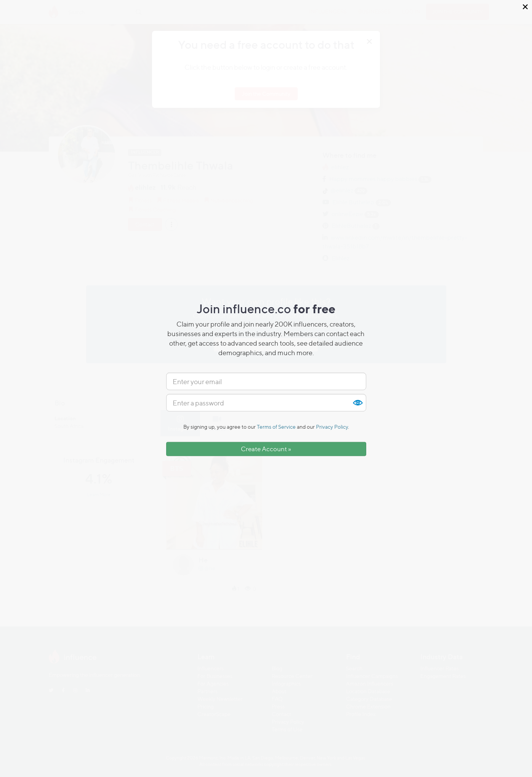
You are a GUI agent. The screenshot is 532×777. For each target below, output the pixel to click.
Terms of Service (276, 427)
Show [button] (357, 403)
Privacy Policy (332, 427)
